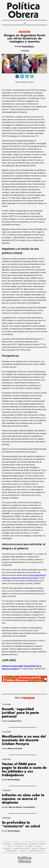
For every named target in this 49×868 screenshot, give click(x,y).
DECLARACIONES (11, 851)
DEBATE (34, 849)
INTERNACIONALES (20, 844)
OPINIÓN (23, 851)
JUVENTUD (7, 849)
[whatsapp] (32, 77)
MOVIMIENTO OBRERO (37, 844)
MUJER (10, 846)
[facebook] (17, 77)
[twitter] (22, 77)
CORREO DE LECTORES (21, 849)
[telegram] (27, 77)
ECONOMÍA (19, 846)
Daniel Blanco (28, 46)
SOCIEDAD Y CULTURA (33, 846)
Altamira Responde (36, 851)
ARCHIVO (42, 849)
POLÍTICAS (24, 32)
